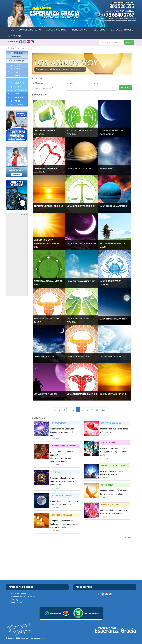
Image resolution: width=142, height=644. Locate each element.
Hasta (95, 83)
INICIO (11, 30)
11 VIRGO (14, 101)
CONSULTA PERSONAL (30, 30)
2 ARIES (14, 68)
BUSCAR (125, 87)
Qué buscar (38, 83)
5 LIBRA (14, 79)
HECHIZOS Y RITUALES (121, 30)
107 (104, 410)
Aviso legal (15, 600)
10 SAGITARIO (16, 97)
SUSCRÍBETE (15, 36)
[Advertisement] (17, 258)
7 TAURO (14, 87)
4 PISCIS (14, 76)
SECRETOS (99, 30)
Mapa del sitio (17, 603)
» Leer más (55, 439)
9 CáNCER (15, 94)
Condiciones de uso (19, 594)
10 (97, 410)
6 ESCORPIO (16, 83)
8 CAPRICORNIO (18, 90)
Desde (70, 83)
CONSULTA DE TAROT (57, 30)
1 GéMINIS (15, 65)
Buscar (129, 42)
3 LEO (13, 72)
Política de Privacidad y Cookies (23, 597)
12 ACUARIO (15, 105)
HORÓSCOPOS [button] (81, 30)
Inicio (11, 48)
